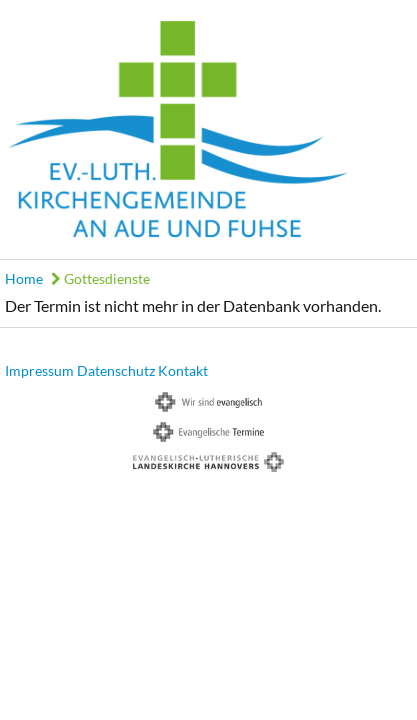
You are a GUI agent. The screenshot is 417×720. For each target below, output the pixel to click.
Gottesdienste (100, 278)
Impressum (39, 370)
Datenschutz (116, 370)
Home (24, 278)
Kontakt (183, 370)
